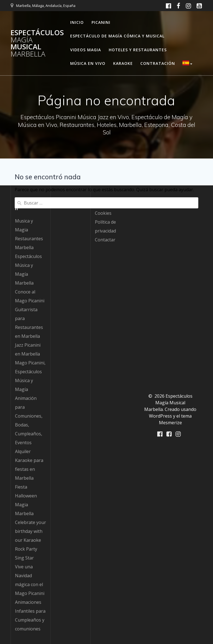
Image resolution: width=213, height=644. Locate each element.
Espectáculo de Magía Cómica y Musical (117, 36)
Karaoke (123, 63)
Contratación (158, 63)
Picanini (101, 22)
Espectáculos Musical (37, 43)
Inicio (77, 22)
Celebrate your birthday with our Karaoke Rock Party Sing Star (31, 540)
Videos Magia (86, 50)
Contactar (105, 240)
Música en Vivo (88, 63)
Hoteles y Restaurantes (138, 50)
